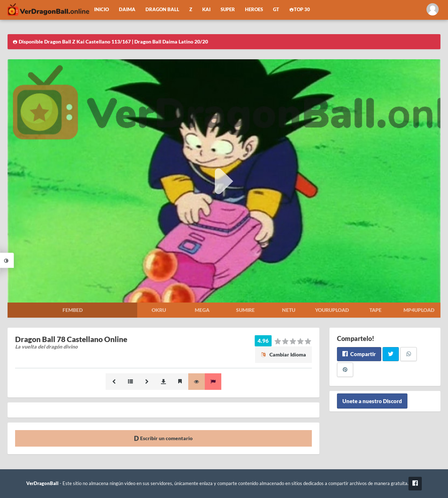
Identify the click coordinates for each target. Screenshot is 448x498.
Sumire (245, 310)
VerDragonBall (42, 483)
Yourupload (332, 310)
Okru (159, 310)
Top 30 (300, 10)
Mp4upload (419, 310)
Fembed (73, 310)
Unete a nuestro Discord (372, 401)
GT (276, 10)
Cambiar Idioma (283, 354)
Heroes (254, 10)
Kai (206, 10)
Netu (289, 310)
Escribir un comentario (163, 438)
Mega (202, 310)
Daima (127, 10)
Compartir (359, 354)
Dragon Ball (162, 10)
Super (228, 10)
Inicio (101, 10)
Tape (375, 310)
